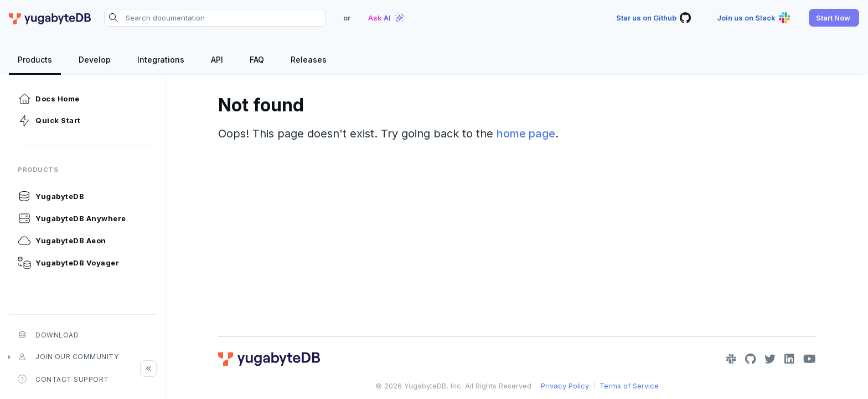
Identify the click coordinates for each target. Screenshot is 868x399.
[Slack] (731, 359)
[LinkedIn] (789, 359)
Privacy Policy (565, 386)
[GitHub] (750, 359)
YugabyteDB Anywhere (72, 218)
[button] (834, 18)
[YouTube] (810, 359)
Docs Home (49, 99)
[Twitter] (770, 359)
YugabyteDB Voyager (68, 263)
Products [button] (38, 170)
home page (526, 134)
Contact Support (63, 379)
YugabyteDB (51, 196)
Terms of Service (629, 386)
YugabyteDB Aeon (62, 241)
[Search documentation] (215, 18)
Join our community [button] (68, 357)
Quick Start (49, 121)
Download (48, 335)
